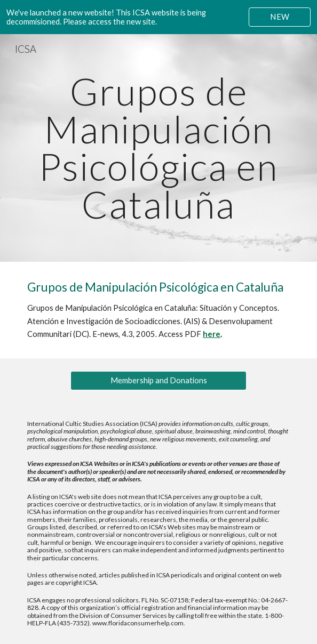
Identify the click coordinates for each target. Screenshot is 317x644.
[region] (158, 17)
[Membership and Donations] (158, 381)
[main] (158, 148)
